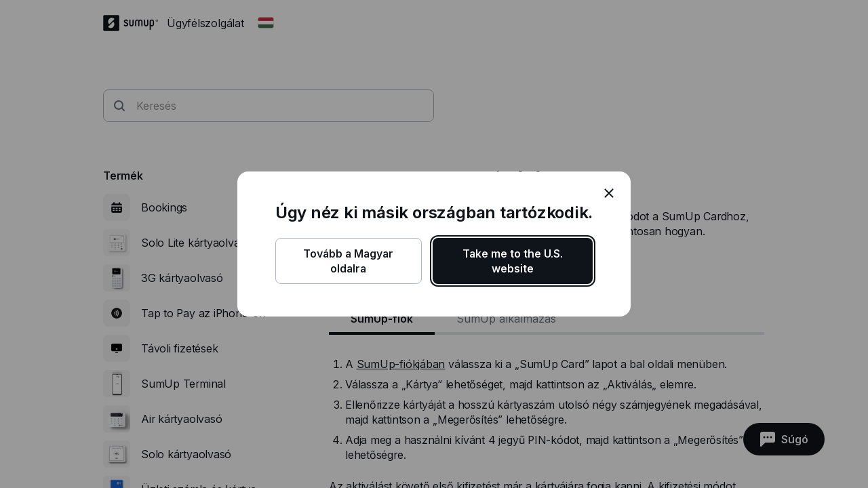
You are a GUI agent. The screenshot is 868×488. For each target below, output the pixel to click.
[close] (609, 193)
